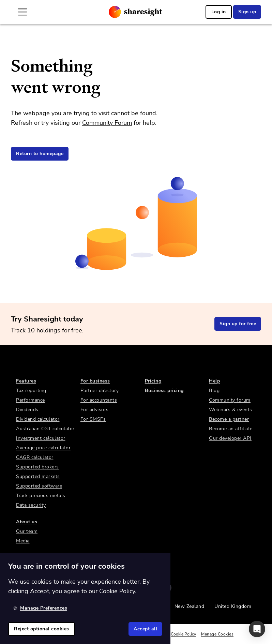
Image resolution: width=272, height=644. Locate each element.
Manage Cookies (217, 634)
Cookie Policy (183, 634)
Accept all (145, 629)
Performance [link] (31, 400)
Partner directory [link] (100, 391)
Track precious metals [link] (41, 496)
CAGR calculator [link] (35, 457)
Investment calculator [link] (41, 438)
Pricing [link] (153, 381)
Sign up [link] (247, 12)
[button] (257, 629)
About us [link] (27, 522)
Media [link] (23, 541)
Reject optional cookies (42, 629)
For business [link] (95, 381)
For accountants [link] (99, 400)
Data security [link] (31, 505)
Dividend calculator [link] (38, 419)
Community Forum (107, 123)
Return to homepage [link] (40, 154)
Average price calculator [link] (43, 448)
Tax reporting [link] (31, 391)
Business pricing (164, 391)
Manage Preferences (40, 608)
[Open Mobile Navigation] (22, 12)
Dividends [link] (27, 410)
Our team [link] (27, 531)
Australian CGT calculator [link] (45, 429)
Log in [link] (219, 12)
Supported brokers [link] (37, 467)
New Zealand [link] (190, 606)
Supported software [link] (39, 486)
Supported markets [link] (38, 476)
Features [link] (26, 381)
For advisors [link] (95, 410)
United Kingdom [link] (233, 606)
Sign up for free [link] (238, 324)
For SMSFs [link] (93, 419)
